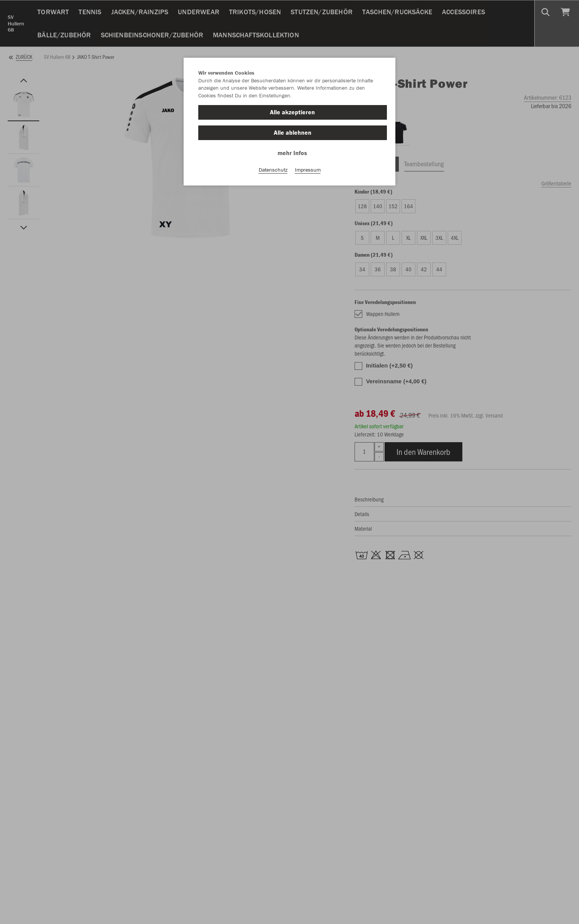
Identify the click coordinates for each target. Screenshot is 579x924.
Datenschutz (273, 170)
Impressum (308, 170)
